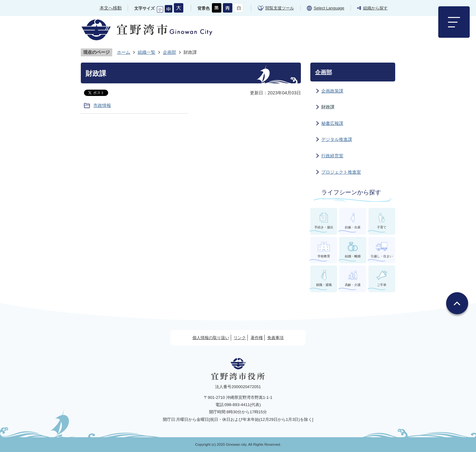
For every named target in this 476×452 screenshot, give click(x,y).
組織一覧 (147, 52)
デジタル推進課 (337, 139)
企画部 (169, 52)
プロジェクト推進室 (341, 172)
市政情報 (102, 105)
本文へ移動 (111, 8)
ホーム (124, 52)
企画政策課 (332, 91)
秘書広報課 (332, 123)
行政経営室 (332, 156)
